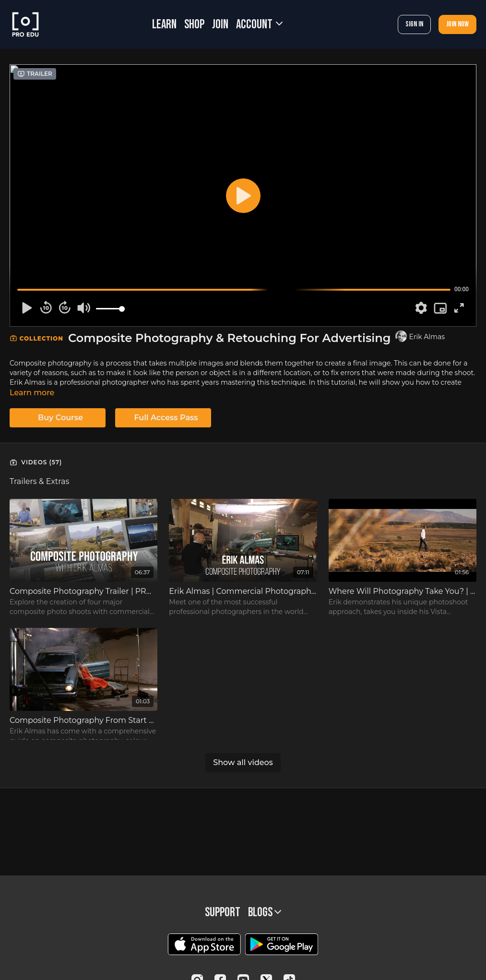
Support (223, 913)
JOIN (220, 25)
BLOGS (265, 913)
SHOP (194, 25)
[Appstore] (204, 944)
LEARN (164, 25)
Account (259, 25)
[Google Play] (282, 944)
